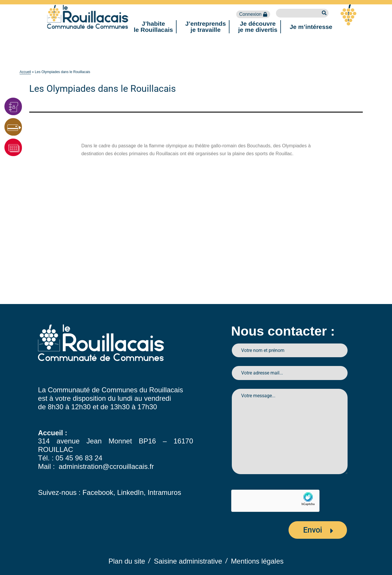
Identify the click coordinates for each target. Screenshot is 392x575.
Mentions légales (257, 561)
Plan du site (127, 561)
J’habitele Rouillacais (153, 27)
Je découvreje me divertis (258, 27)
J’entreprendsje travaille (206, 27)
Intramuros (164, 492)
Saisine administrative (188, 561)
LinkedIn (131, 492)
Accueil (25, 72)
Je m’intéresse (311, 27)
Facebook (98, 492)
